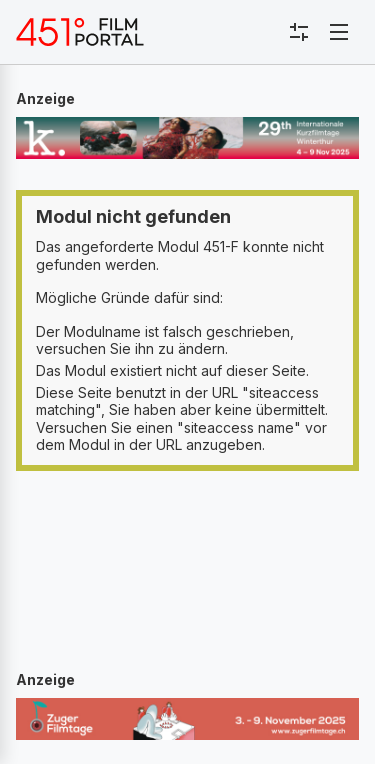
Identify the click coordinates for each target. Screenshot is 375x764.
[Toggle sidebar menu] (299, 32)
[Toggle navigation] (339, 32)
